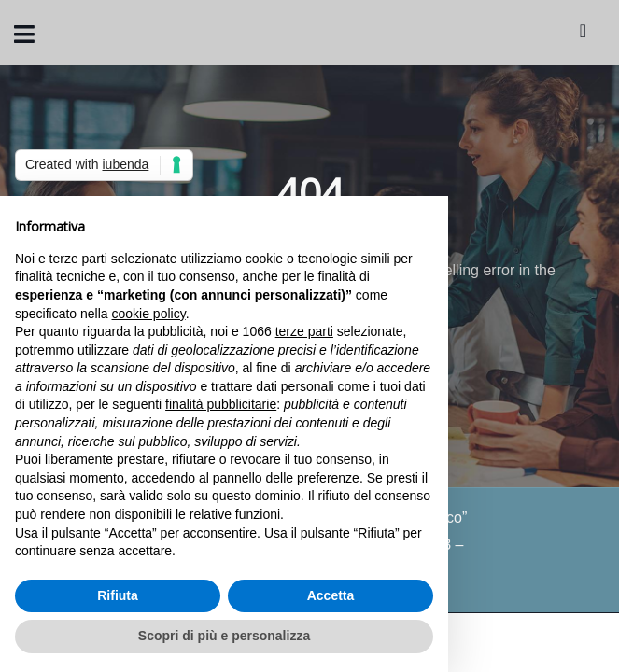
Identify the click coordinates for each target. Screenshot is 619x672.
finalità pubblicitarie (221, 404)
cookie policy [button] (149, 314)
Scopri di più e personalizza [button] (224, 636)
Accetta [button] (331, 595)
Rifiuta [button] (118, 595)
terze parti (304, 331)
